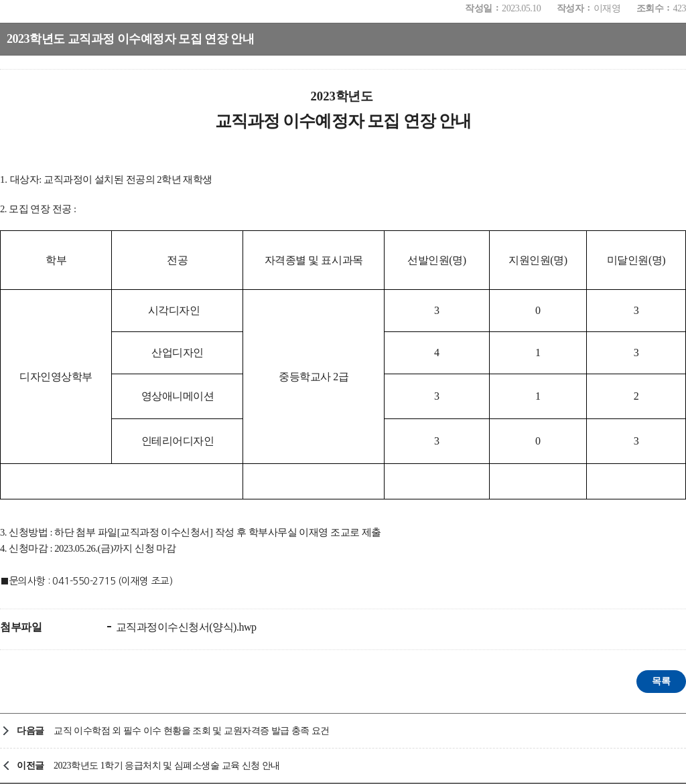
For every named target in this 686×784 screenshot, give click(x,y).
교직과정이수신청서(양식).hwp (185, 627)
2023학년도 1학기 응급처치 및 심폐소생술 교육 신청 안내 (167, 766)
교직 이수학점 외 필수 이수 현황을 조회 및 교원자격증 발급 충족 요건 (192, 731)
